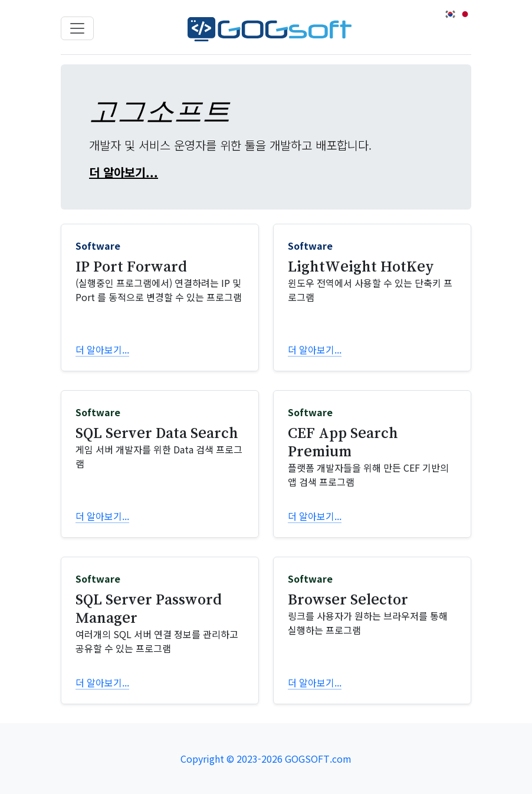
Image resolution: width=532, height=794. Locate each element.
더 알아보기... (124, 172)
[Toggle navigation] (77, 28)
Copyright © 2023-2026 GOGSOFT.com (266, 759)
